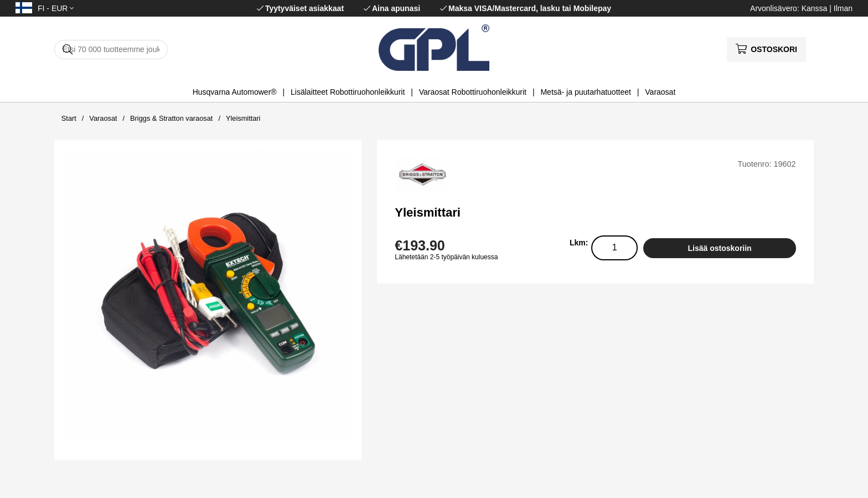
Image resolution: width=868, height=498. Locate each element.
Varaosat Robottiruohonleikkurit (473, 92)
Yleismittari (243, 118)
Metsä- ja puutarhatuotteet (585, 92)
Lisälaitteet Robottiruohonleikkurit (348, 92)
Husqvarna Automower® (235, 92)
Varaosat (660, 92)
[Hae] (111, 50)
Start (69, 118)
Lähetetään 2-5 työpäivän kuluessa (446, 257)
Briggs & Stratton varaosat (171, 118)
